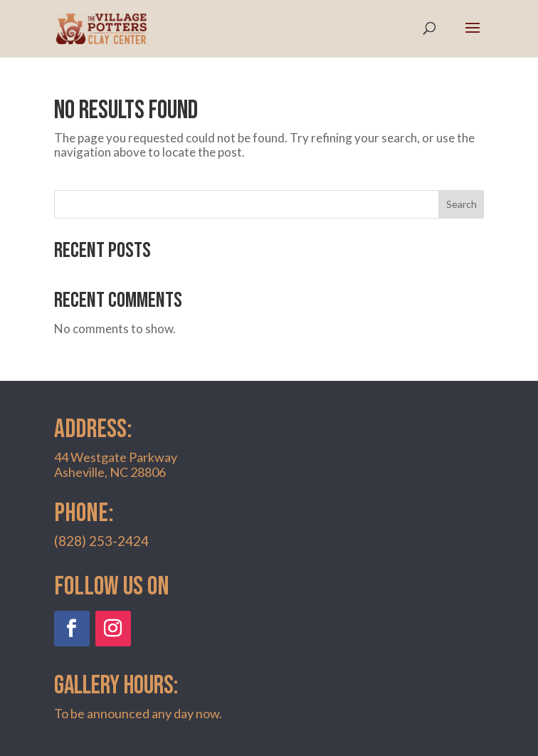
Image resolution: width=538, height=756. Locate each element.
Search (461, 204)
